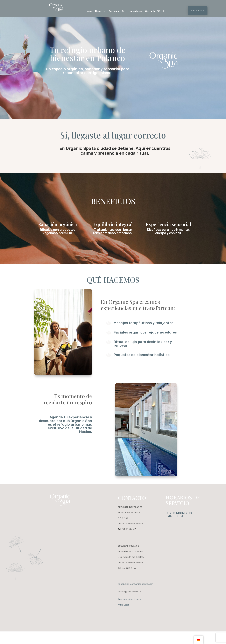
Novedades (136, 11)
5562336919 (135, 592)
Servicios (114, 11)
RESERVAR (198, 10)
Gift (124, 11)
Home (89, 11)
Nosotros (100, 11)
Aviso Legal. (124, 605)
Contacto (150, 11)
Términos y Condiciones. (130, 599)
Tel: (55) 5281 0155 (127, 568)
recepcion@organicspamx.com (136, 584)
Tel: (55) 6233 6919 (127, 529)
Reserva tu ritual (88, 84)
